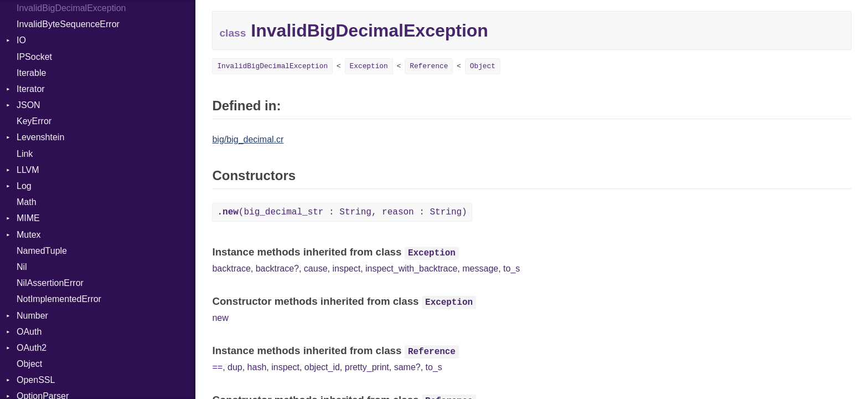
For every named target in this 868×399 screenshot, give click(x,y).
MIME (28, 218)
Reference (429, 66)
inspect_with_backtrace (411, 268)
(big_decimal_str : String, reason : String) (342, 212)
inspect (346, 268)
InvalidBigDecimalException (272, 66)
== (217, 367)
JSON (29, 105)
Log (24, 186)
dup (235, 367)
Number (32, 316)
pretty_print (367, 367)
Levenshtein (40, 137)
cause (316, 268)
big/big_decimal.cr (248, 139)
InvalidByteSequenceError (68, 24)
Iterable (31, 73)
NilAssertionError (50, 283)
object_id (322, 367)
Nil (22, 267)
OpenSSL (36, 380)
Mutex (29, 235)
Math (27, 202)
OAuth (29, 332)
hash (257, 367)
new (220, 318)
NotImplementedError (59, 299)
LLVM (28, 170)
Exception (369, 66)
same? (407, 367)
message (480, 268)
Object (29, 364)
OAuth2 (32, 348)
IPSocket (34, 57)
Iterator (31, 89)
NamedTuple (42, 251)
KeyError (34, 121)
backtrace (231, 268)
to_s (512, 268)
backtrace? (277, 268)
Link (25, 154)
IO (21, 40)
